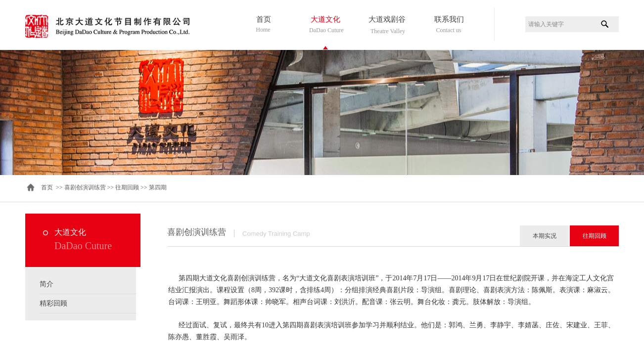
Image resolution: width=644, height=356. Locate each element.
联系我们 (449, 19)
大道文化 (325, 19)
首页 (264, 19)
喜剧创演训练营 (85, 187)
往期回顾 (127, 187)
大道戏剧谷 (387, 19)
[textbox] (560, 24)
